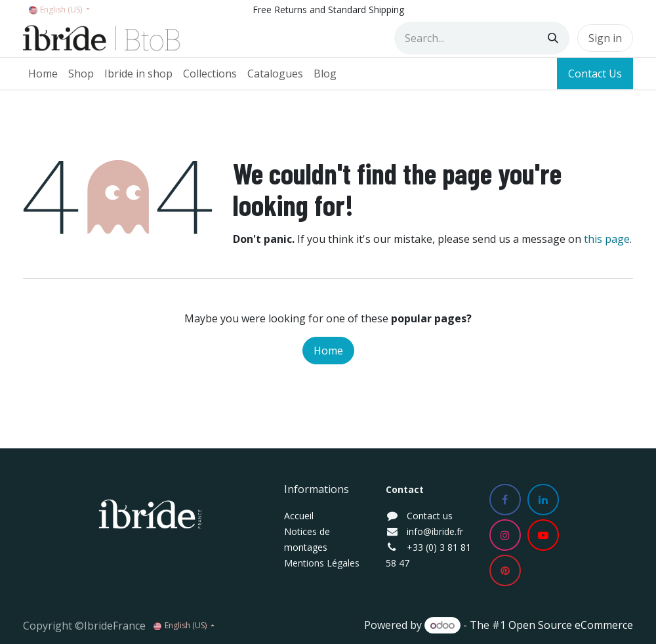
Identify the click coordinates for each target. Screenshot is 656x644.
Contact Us (595, 74)
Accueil (299, 516)
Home (328, 351)
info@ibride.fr (435, 531)
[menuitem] (43, 74)
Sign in (605, 38)
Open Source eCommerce (571, 625)
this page (607, 239)
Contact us (430, 516)
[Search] (553, 38)
